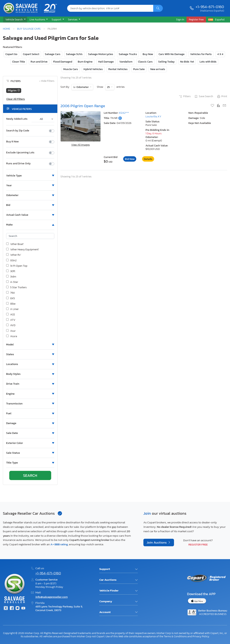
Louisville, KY (153, 117)
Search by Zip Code (18, 131)
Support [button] (57, 19)
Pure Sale (139, 69)
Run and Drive (39, 62)
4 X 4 (220, 54)
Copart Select (31, 54)
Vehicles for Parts (201, 54)
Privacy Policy (201, 636)
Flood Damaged (63, 62)
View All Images (80, 145)
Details (148, 159)
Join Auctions (157, 543)
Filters (185, 97)
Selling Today (166, 62)
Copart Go (11, 54)
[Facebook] (12, 609)
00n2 (11, 261)
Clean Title (19, 62)
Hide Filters (47, 81)
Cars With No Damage (172, 54)
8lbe (11, 304)
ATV (11, 320)
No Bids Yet (187, 62)
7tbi (10, 293)
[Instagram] (18, 609)
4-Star (12, 282)
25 (109, 87)
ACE (11, 315)
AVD (11, 325)
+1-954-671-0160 (210, 7)
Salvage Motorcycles (101, 54)
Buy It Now (12, 142)
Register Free (198, 544)
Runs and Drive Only (18, 164)
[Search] (158, 8)
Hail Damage (106, 62)
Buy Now (148, 54)
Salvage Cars (53, 54)
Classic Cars (145, 62)
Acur (11, 331)
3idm (11, 277)
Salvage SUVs (74, 54)
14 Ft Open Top (17, 266)
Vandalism (126, 62)
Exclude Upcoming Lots (20, 153)
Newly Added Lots (17, 119)
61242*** (124, 113)
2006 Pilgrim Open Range (83, 106)
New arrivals (158, 69)
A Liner (12, 309)
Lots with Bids (208, 62)
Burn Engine (85, 62)
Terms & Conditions (175, 636)
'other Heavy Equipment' (23, 250)
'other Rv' (14, 255)
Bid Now (130, 159)
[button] (15, 20)
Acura (12, 336)
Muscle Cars (71, 69)
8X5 (10, 298)
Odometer (83, 87)
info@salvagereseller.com (52, 597)
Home (7, 29)
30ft (11, 271)
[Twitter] (6, 609)
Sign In (180, 19)
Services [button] (73, 19)
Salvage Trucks (128, 54)
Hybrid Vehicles (93, 69)
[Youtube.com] (23, 609)
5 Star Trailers (16, 287)
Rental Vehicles (118, 69)
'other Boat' (15, 244)
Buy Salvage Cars (29, 29)
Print (222, 97)
